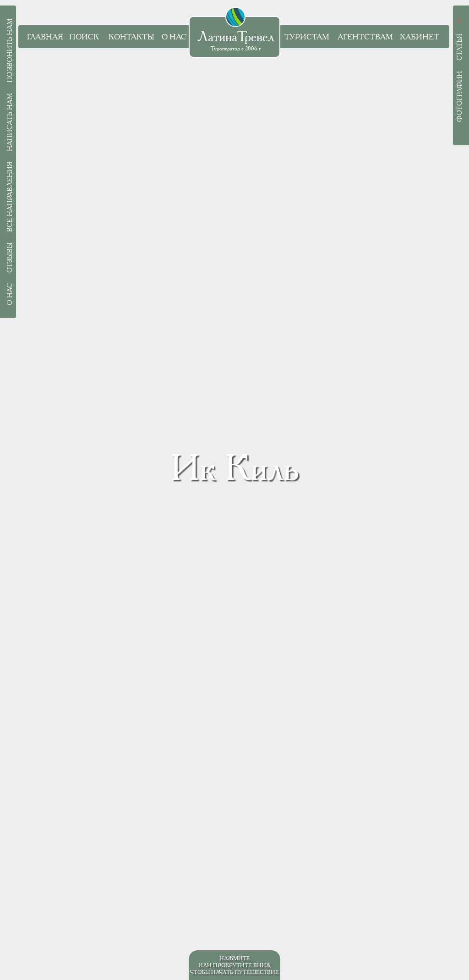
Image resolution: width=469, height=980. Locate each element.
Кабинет (420, 37)
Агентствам (365, 37)
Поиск (84, 37)
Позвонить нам (10, 50)
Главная (45, 37)
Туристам (307, 37)
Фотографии (459, 96)
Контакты (131, 37)
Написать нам (10, 122)
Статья (459, 47)
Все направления (10, 197)
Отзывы (10, 258)
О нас (174, 37)
